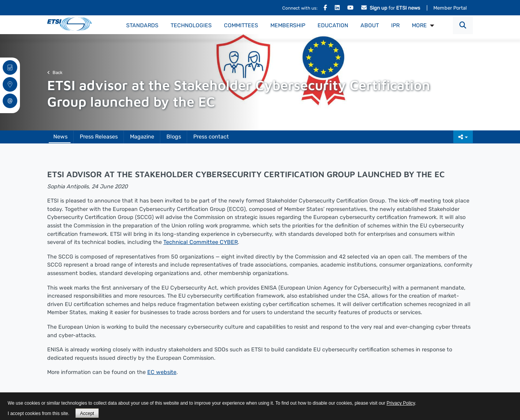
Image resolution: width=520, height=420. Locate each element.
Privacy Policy (401, 403)
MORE (419, 26)
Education (333, 26)
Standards (142, 26)
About (370, 26)
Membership (288, 26)
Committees (241, 26)
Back (55, 72)
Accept (87, 413)
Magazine (142, 137)
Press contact (211, 137)
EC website (162, 372)
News (60, 137)
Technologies (191, 26)
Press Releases (99, 137)
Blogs (174, 137)
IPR (395, 26)
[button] (463, 26)
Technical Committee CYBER (201, 242)
